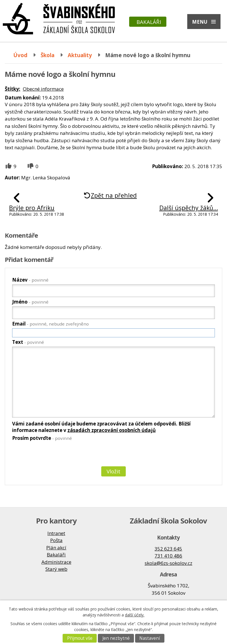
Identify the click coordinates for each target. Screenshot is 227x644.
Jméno (30, 302)
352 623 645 (168, 549)
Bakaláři (149, 22)
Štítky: (13, 89)
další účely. (135, 615)
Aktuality (80, 55)
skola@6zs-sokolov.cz (168, 563)
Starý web (56, 569)
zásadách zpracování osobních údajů (112, 430)
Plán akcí (56, 548)
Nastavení (150, 638)
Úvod (20, 55)
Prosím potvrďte (42, 438)
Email (50, 324)
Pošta (56, 540)
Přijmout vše (80, 638)
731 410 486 (168, 556)
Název (30, 280)
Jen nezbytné (116, 638)
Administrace (56, 562)
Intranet (56, 533)
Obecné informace (43, 89)
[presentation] (55, 455)
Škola (48, 55)
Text (28, 342)
